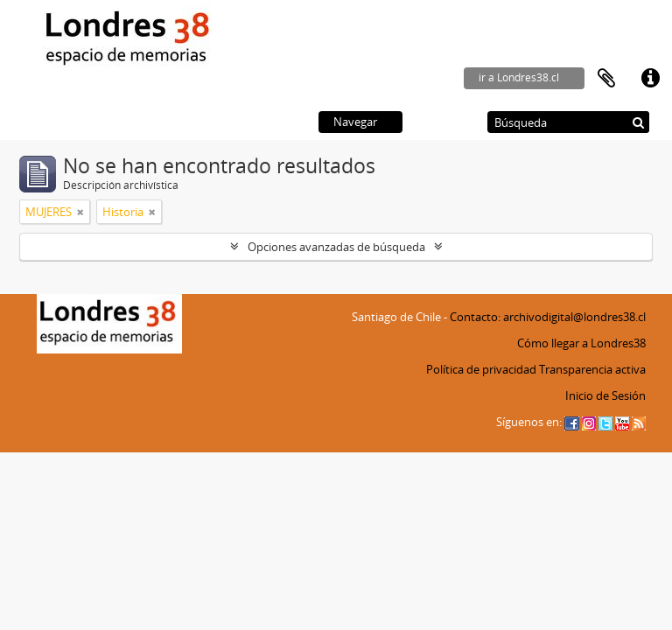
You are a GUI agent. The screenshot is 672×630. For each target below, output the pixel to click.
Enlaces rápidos (650, 79)
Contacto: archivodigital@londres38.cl (548, 317)
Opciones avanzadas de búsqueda (336, 247)
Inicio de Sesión (605, 395)
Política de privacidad (481, 369)
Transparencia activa (592, 369)
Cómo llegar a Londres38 (581, 343)
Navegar (355, 122)
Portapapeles (606, 79)
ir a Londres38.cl (519, 77)
